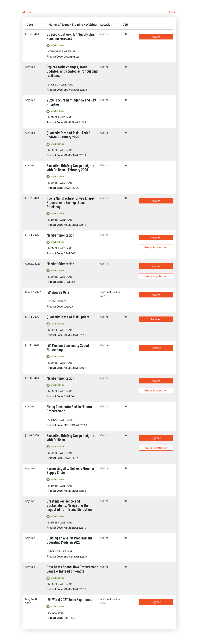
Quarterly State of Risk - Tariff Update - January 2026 (68, 135)
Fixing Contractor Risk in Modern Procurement (69, 409)
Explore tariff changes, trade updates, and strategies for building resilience (72, 71)
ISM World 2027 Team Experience (69, 599)
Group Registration (156, 247)
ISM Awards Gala (58, 292)
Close (172, 12)
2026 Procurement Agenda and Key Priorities (71, 102)
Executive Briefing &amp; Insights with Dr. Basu (70, 438)
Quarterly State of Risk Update (68, 317)
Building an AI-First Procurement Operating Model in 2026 (69, 540)
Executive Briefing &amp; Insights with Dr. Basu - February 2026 (70, 168)
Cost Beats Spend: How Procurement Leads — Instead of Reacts (72, 569)
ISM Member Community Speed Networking (68, 347)
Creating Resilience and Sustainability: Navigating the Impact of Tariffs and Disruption (69, 505)
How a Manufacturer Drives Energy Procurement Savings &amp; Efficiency (71, 202)
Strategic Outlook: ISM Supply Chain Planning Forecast (72, 36)
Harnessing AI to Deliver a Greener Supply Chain (71, 470)
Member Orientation (60, 235)
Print (27, 12)
